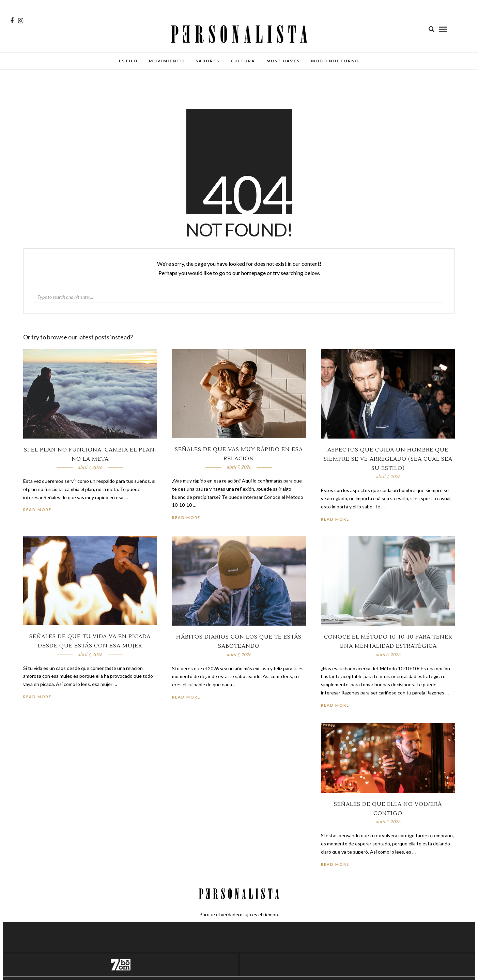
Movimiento (167, 61)
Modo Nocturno (335, 61)
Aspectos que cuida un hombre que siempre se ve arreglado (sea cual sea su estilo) (388, 459)
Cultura (243, 61)
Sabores (207, 61)
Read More (335, 519)
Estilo (128, 61)
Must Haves (283, 61)
